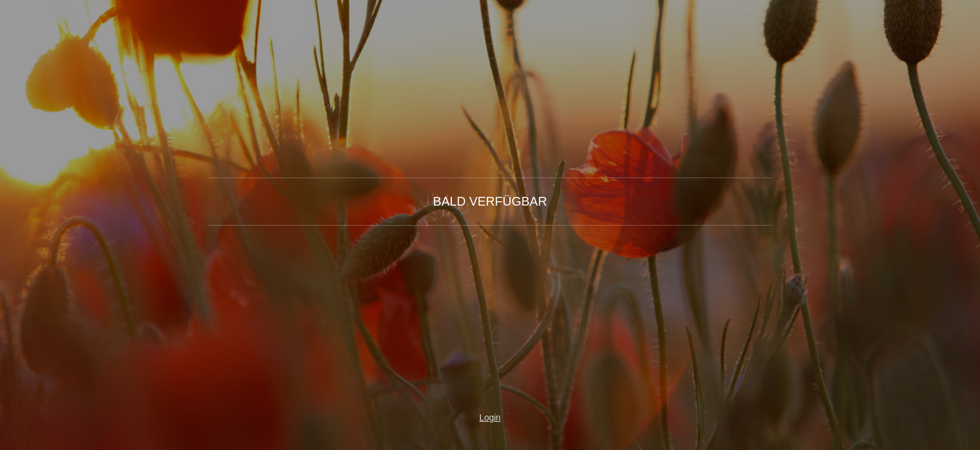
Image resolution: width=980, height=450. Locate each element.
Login (490, 417)
